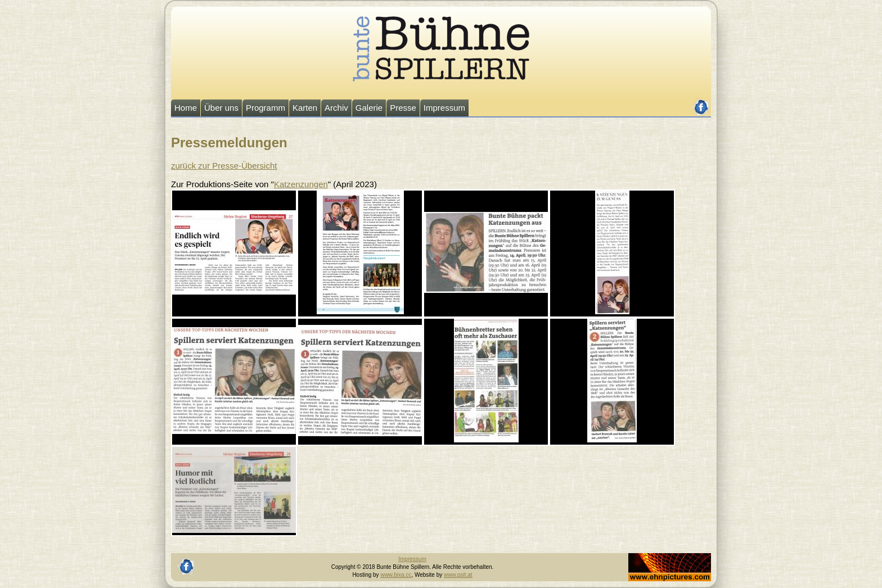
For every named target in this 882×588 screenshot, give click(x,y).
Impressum (444, 108)
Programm (265, 108)
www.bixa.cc (396, 575)
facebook (701, 103)
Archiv (336, 108)
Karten (305, 108)
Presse (403, 108)
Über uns (221, 108)
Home (186, 108)
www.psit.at (458, 575)
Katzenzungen (301, 184)
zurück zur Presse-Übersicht (224, 166)
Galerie (369, 108)
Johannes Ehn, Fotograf (658, 557)
